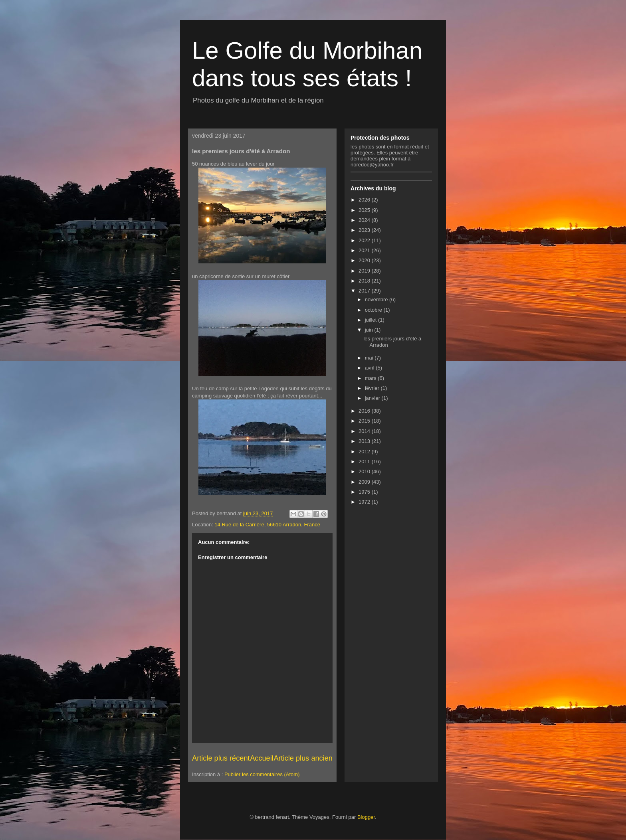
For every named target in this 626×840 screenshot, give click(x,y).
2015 (365, 421)
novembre (377, 299)
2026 (365, 200)
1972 (365, 502)
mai (370, 358)
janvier (373, 398)
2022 (365, 240)
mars (371, 378)
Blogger (366, 817)
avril (370, 368)
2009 (365, 482)
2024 (365, 220)
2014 (365, 431)
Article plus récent (221, 758)
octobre (374, 310)
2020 (365, 260)
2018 (365, 281)
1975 (365, 492)
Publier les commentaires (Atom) (262, 774)
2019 (365, 271)
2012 (365, 452)
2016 (365, 411)
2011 (365, 462)
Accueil (262, 758)
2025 (365, 210)
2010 (365, 471)
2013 (365, 441)
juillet (371, 320)
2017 (365, 291)
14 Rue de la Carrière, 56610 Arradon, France (267, 525)
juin (370, 330)
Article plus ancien (303, 758)
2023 (365, 230)
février (373, 388)
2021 (365, 250)
